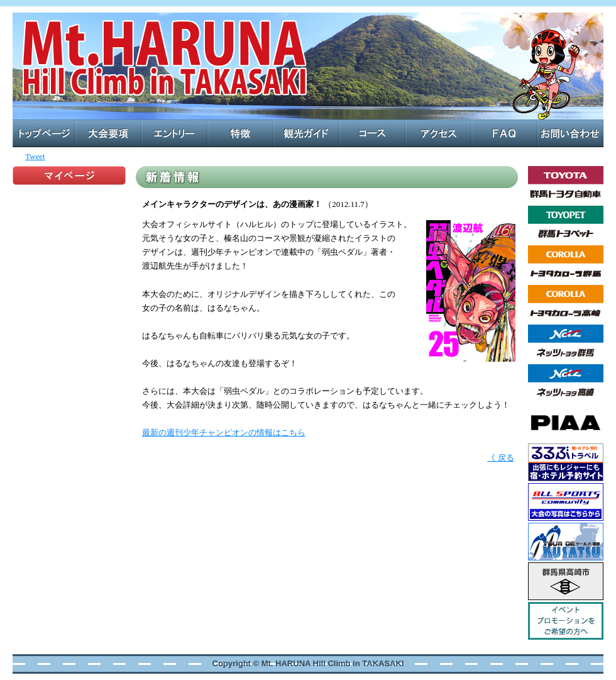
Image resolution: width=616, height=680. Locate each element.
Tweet (35, 156)
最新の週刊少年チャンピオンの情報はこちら (224, 432)
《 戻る (500, 458)
